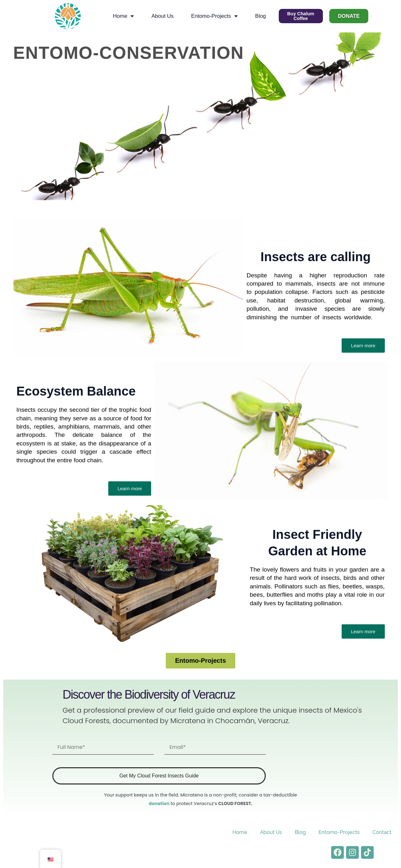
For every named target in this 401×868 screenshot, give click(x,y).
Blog (259, 16)
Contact (382, 832)
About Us (161, 16)
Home (122, 16)
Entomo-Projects (213, 16)
